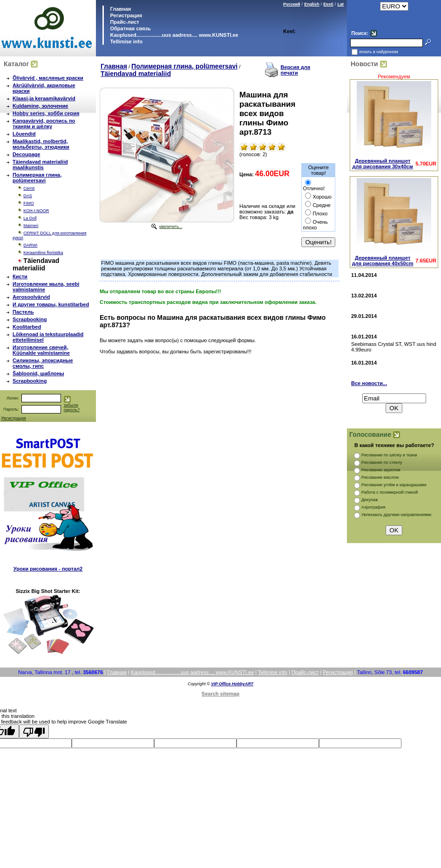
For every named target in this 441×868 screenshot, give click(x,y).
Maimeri (31, 226)
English (312, 4)
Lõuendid (24, 134)
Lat (340, 4)
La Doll (30, 218)
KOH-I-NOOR (36, 211)
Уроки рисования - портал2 (48, 569)
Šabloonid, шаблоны (38, 373)
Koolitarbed (27, 327)
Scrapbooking (30, 319)
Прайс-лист (124, 22)
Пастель (23, 312)
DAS (28, 196)
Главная (120, 9)
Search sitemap (220, 694)
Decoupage (26, 154)
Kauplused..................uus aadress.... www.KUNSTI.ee (173, 35)
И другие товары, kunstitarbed (51, 304)
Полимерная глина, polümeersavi (37, 178)
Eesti (328, 4)
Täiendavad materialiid (136, 74)
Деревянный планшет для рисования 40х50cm (383, 261)
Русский (292, 4)
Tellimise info (126, 41)
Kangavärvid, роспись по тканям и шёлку (44, 124)
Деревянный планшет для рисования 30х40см (383, 164)
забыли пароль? (72, 407)
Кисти (20, 276)
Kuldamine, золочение (40, 106)
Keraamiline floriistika (43, 253)
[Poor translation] (34, 731)
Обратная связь (129, 28)
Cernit (29, 188)
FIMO (29, 203)
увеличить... (170, 227)
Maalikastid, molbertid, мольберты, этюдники (41, 144)
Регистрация (126, 15)
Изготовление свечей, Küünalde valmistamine (41, 350)
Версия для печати (296, 70)
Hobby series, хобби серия (46, 113)
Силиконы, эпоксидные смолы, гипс (43, 363)
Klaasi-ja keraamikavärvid (44, 98)
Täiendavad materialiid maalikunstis (40, 165)
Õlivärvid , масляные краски (48, 78)
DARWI (30, 245)
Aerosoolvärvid (31, 297)
